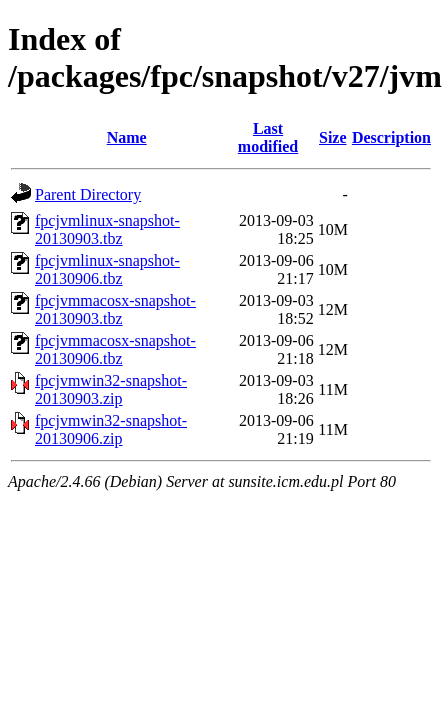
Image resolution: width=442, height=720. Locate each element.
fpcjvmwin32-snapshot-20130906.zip (111, 429)
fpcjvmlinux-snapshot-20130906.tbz (107, 269)
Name (127, 137)
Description (391, 137)
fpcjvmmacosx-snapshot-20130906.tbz (115, 349)
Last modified (268, 137)
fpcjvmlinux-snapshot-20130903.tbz (107, 229)
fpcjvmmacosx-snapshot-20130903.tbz (115, 309)
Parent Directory (88, 194)
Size (333, 137)
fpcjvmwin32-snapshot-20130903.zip (111, 389)
